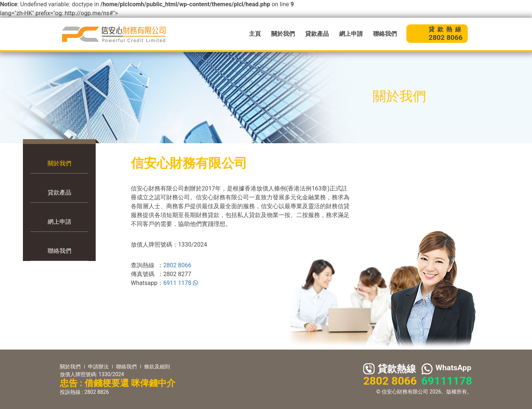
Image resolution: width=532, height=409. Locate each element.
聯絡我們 (385, 34)
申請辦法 (98, 367)
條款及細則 (157, 367)
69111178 (447, 381)
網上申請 (351, 34)
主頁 (255, 34)
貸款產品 (317, 34)
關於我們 (283, 34)
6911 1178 (181, 283)
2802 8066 (177, 265)
